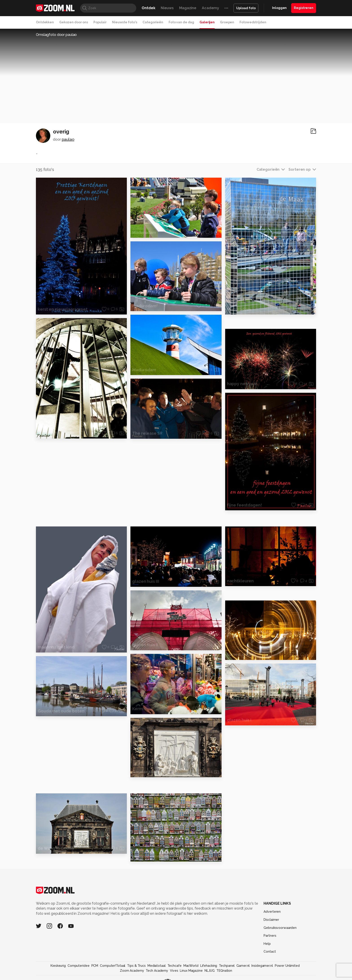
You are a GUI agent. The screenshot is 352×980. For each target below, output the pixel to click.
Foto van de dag (181, 22)
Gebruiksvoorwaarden (280, 928)
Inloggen (279, 8)
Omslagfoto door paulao (56, 35)
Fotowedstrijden (253, 22)
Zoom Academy (132, 971)
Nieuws (167, 8)
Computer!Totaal (113, 966)
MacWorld (191, 966)
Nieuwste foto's (125, 22)
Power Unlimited (287, 966)
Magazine (188, 8)
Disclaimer (271, 920)
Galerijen (207, 22)
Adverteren (272, 912)
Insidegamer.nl (262, 966)
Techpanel (227, 966)
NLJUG (210, 971)
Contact (270, 952)
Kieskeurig (58, 966)
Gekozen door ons (74, 22)
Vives (174, 971)
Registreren (304, 8)
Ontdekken (45, 22)
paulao (68, 139)
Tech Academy (157, 971)
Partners (270, 936)
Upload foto (246, 8)
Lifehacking (209, 966)
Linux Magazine (191, 971)
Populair (100, 22)
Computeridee (79, 966)
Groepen (227, 22)
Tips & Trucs (136, 966)
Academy (210, 8)
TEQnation (224, 971)
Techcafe (175, 966)
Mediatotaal (157, 966)
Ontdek (148, 8)
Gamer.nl (243, 966)
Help (267, 944)
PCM (95, 966)
